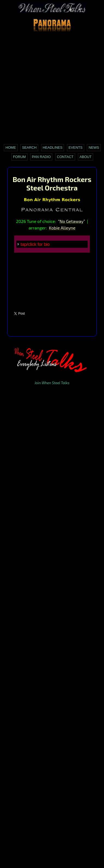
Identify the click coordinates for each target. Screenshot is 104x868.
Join (52, 383)
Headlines (53, 147)
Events (76, 147)
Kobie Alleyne (62, 228)
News (94, 147)
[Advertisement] (52, 88)
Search (29, 147)
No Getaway (72, 221)
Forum (19, 157)
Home (11, 147)
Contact (65, 157)
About (85, 157)
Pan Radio (41, 157)
